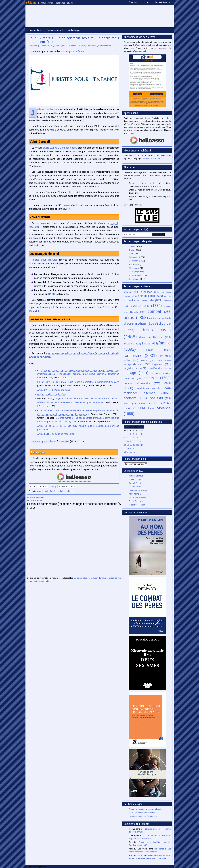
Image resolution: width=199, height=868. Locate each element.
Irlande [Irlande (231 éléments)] (148, 360)
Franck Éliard (135, 483)
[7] (37, 340)
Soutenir (151, 158)
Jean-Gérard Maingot (139, 490)
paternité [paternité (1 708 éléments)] (157, 378)
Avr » (133, 452)
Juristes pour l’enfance (72, 51)
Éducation (72, 46)
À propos (133, 2)
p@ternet (32, 2)
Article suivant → (35, 500)
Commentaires (105, 46)
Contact (146, 2)
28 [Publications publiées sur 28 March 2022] (128, 449)
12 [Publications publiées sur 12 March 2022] (142, 438)
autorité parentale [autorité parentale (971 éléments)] (146, 300)
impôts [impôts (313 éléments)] (131, 360)
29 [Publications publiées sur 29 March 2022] (131, 449)
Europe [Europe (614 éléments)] (150, 344)
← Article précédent (36, 497)
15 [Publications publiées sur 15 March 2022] (131, 441)
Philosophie (134, 268)
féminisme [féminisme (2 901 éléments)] (140, 356)
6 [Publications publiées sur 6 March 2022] (125, 438)
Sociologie (91, 46)
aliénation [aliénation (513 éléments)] (151, 292)
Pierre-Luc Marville (137, 498)
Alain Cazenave (136, 476)
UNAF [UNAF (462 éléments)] (131, 408)
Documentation (54, 30)
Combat (58, 46)
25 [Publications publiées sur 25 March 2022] (139, 445)
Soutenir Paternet (163, 2)
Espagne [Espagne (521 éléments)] (132, 344)
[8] (79, 344)
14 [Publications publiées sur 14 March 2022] (128, 441)
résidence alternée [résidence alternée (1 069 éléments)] (147, 393)
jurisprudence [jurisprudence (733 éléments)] (137, 364)
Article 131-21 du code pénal (52, 394)
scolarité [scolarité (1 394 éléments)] (136, 398)
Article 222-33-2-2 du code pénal (54, 390)
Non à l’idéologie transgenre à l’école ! (146, 809)
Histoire (132, 264)
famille (53, 491)
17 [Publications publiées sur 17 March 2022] (137, 441)
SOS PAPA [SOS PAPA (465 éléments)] (160, 398)
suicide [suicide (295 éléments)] (130, 404)
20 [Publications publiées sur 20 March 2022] (125, 445)
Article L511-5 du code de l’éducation (56, 434)
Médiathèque (74, 30)
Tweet (53, 487)
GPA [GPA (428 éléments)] (164, 356)
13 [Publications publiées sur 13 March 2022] (125, 441)
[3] (98, 187)
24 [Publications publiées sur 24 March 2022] (137, 445)
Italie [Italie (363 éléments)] (164, 360)
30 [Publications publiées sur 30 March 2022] (134, 449)
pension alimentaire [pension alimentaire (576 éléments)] (142, 383)
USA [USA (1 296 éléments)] (147, 408)
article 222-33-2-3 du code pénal (60, 148)
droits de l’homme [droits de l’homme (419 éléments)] (155, 337)
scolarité (61, 491)
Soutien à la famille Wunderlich (143, 816)
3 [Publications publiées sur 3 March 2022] (136, 434)
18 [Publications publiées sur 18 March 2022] (139, 441)
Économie (134, 257)
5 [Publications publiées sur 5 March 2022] (142, 434)
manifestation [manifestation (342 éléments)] (160, 368)
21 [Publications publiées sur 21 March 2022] (128, 445)
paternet (33, 46)
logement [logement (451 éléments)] (161, 364)
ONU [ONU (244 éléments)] (136, 379)
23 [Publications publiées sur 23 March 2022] (134, 445)
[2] (101, 126)
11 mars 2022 (46, 46)
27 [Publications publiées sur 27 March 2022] (125, 449)
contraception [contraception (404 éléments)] (160, 318)
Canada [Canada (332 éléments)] (138, 312)
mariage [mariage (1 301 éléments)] (136, 373)
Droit (64, 46)
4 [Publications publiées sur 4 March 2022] (139, 434)
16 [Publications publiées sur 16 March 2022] (134, 441)
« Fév (126, 452)
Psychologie (134, 275)
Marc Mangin (135, 494)
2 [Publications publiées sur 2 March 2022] (133, 434)
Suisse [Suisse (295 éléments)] (146, 404)
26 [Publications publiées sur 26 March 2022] (142, 445)
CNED (51, 294)
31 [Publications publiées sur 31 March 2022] (137, 449)
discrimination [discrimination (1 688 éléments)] (141, 323)
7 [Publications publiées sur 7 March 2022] (127, 438)
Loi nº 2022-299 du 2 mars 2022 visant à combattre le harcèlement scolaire (78, 382)
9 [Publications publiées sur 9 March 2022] (133, 438)
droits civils (44, 491)
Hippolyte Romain (137, 505)
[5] (38, 311)
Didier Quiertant (136, 501)
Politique (82, 46)
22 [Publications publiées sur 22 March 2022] (131, 445)
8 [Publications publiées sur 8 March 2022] (130, 438)
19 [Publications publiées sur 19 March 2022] (142, 441)
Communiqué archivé (42, 441)
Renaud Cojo (135, 479)
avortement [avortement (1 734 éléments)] (146, 306)
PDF (67, 441)
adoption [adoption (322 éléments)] (131, 292)
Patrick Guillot (135, 487)
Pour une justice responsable (142, 813)
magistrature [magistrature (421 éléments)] (135, 368)
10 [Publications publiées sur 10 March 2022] (137, 438)
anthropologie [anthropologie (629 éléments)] (150, 296)
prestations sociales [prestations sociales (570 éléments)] (153, 388)
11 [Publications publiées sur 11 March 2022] (139, 438)
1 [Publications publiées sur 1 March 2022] (130, 434)
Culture (132, 250)
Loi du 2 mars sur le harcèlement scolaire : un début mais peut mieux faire (74, 40)
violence (69, 491)
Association (35, 30)
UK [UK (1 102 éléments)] (163, 403)
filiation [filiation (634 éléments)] (158, 350)
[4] (69, 209)
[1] (83, 120)
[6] (87, 329)
